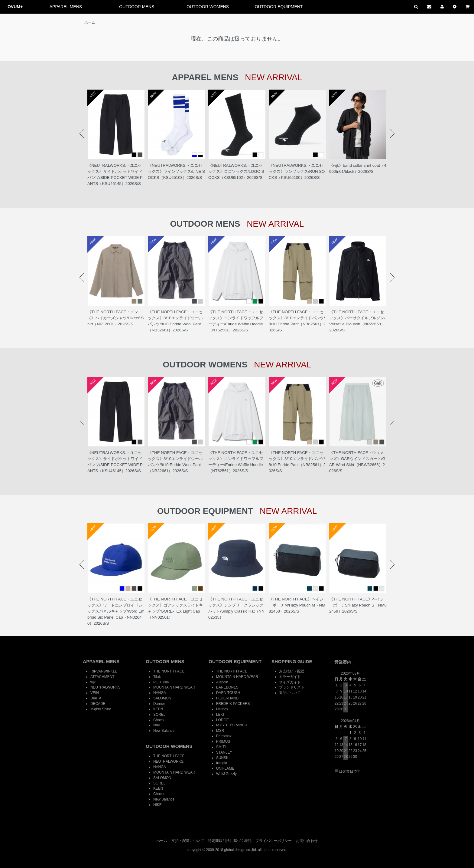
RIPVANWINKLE (104, 671)
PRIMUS (223, 741)
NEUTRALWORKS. (106, 687)
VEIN (95, 693)
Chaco (158, 720)
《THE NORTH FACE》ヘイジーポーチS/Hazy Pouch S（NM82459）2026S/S (358, 605)
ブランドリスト (292, 687)
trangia (222, 763)
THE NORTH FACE (169, 671)
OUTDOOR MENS (137, 7)
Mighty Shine (101, 709)
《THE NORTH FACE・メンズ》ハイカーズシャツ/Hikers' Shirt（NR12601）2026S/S (115, 318)
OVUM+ (15, 7)
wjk (93, 682)
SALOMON (162, 698)
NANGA (160, 693)
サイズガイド (290, 682)
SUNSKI (223, 758)
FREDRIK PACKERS (233, 704)
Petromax (224, 736)
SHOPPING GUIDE (292, 661)
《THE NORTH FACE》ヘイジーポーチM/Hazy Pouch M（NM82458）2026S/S (297, 605)
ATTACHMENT (102, 677)
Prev (82, 134)
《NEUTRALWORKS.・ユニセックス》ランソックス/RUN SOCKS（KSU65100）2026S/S (297, 171)
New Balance (164, 731)
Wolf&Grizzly (226, 774)
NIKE (157, 725)
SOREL (159, 715)
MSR (220, 731)
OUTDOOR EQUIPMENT (279, 7)
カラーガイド (290, 677)
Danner (159, 704)
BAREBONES (227, 687)
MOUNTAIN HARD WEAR (174, 687)
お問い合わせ (307, 841)
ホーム (90, 22)
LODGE (222, 720)
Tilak (157, 677)
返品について (290, 693)
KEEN (158, 709)
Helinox (222, 709)
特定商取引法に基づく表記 (230, 841)
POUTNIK (161, 682)
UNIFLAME (225, 768)
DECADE (98, 704)
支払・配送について (188, 841)
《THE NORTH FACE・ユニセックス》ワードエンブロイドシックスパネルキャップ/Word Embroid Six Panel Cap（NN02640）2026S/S (116, 611)
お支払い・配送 (292, 671)
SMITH (222, 747)
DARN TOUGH (228, 693)
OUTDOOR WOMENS (208, 7)
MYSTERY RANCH (232, 725)
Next (392, 134)
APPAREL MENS (66, 7)
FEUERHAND (227, 698)
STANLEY (224, 752)
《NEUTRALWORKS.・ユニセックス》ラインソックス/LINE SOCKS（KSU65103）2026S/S (176, 171)
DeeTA (96, 698)
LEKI (220, 715)
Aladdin (222, 682)
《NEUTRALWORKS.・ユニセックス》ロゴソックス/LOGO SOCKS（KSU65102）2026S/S (236, 171)
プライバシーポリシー (274, 841)
